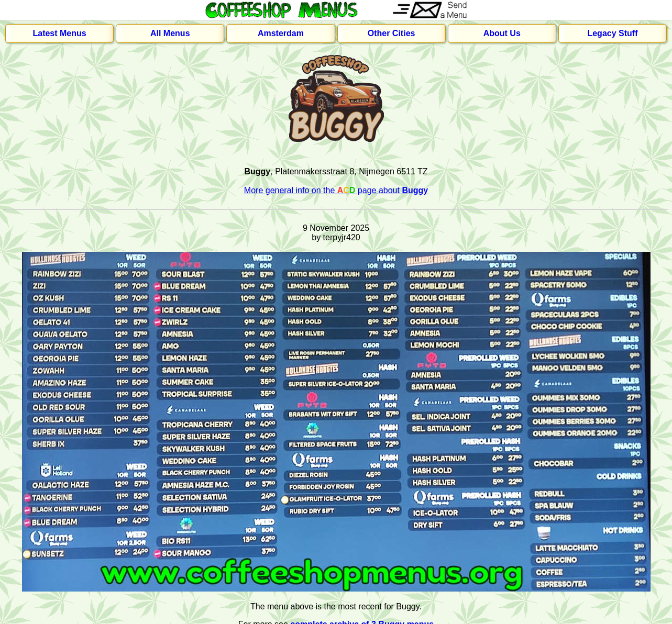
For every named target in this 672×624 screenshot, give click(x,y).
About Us (502, 33)
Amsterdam (281, 33)
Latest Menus (59, 33)
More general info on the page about (336, 190)
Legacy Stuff (612, 33)
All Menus (170, 33)
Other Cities (392, 33)
